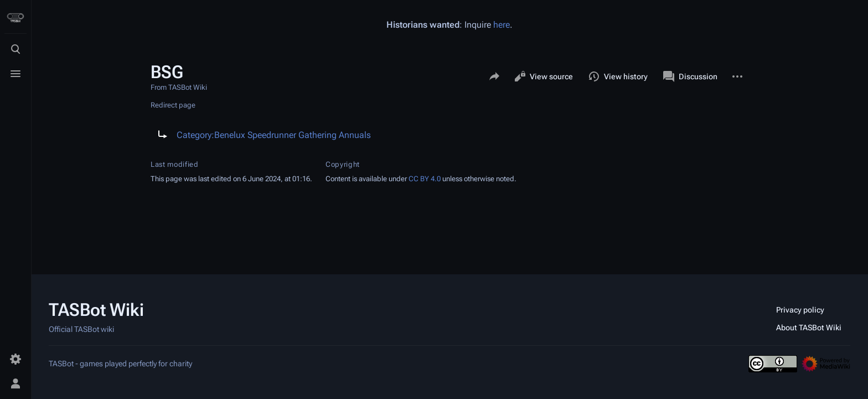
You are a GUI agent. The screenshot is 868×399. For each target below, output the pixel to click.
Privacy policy (800, 310)
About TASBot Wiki (809, 328)
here (502, 25)
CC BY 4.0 (425, 179)
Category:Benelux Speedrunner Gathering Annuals (274, 135)
